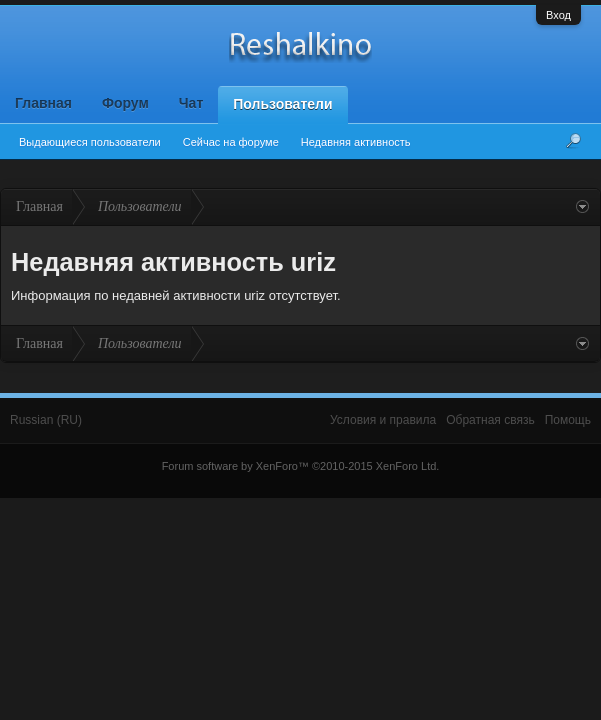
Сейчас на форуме (231, 142)
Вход (558, 15)
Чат (191, 103)
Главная (43, 103)
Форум (125, 103)
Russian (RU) (46, 420)
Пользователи (282, 104)
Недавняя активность (356, 142)
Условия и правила (383, 420)
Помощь (568, 420)
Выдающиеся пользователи (90, 142)
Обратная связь (490, 420)
